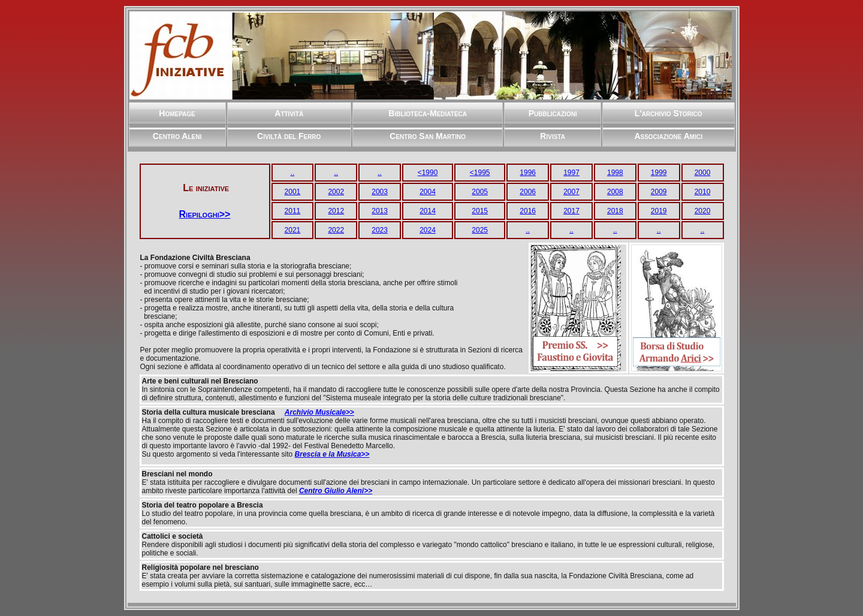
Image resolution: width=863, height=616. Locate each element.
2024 (428, 230)
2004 (428, 192)
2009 (659, 192)
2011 (293, 211)
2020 (703, 211)
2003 (380, 192)
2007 (571, 192)
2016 (528, 211)
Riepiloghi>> (205, 214)
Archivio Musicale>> (319, 412)
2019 (659, 211)
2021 (293, 230)
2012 (336, 211)
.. (293, 173)
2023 (380, 230)
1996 (528, 173)
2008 (615, 192)
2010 (703, 192)
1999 (659, 173)
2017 (571, 211)
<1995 (480, 173)
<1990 (428, 173)
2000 (703, 173)
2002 (336, 192)
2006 (528, 192)
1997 (571, 173)
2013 (380, 211)
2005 (480, 192)
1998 (615, 173)
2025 (480, 230)
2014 (428, 211)
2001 (293, 192)
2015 (480, 211)
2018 (615, 211)
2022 (336, 230)
